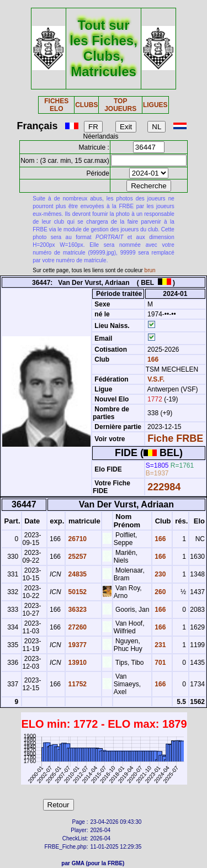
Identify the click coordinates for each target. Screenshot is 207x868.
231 (159, 645)
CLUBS (86, 105)
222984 (164, 487)
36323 (76, 610)
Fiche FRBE (175, 438)
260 (159, 592)
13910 (76, 663)
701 (159, 663)
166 (152, 359)
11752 (76, 684)
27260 (76, 627)
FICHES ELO (56, 105)
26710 (76, 539)
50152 (76, 592)
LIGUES (155, 105)
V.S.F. (156, 379)
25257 (76, 557)
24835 (76, 574)
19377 (76, 645)
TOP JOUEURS (120, 105)
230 (159, 574)
